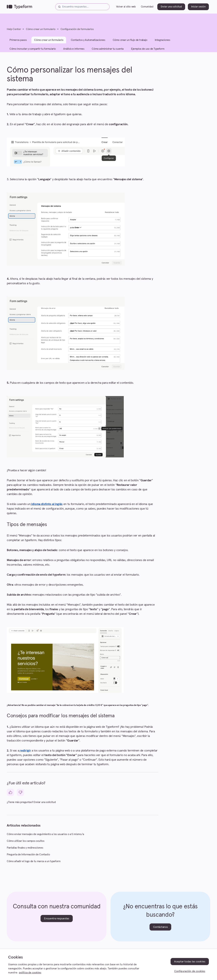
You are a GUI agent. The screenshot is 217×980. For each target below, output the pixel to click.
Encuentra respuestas (57, 920)
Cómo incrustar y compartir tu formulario (33, 50)
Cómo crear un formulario (41, 30)
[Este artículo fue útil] (10, 794)
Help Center (14, 30)
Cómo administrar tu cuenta (108, 50)
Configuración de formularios (77, 30)
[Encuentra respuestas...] (82, 7)
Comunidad (147, 7)
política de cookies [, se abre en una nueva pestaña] (30, 973)
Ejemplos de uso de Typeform (148, 50)
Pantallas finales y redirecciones (25, 849)
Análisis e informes (74, 50)
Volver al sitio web (126, 7)
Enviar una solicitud (171, 7)
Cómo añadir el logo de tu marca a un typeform (34, 863)
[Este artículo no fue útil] (20, 794)
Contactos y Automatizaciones (88, 41)
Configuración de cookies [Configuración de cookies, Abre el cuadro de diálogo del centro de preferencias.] (190, 971)
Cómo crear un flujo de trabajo (130, 41)
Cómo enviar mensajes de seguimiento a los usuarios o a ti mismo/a (45, 835)
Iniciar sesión (198, 7)
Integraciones (162, 41)
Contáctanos (160, 928)
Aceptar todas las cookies (190, 962)
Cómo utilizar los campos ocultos (26, 842)
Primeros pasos (18, 41)
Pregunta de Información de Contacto (28, 856)
